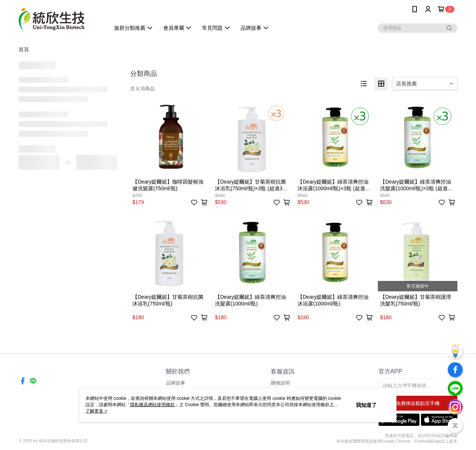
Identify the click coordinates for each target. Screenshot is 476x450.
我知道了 (366, 405)
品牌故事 (176, 383)
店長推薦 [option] (406, 84)
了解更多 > (96, 411)
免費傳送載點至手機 (418, 403)
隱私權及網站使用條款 (152, 405)
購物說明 (280, 383)
